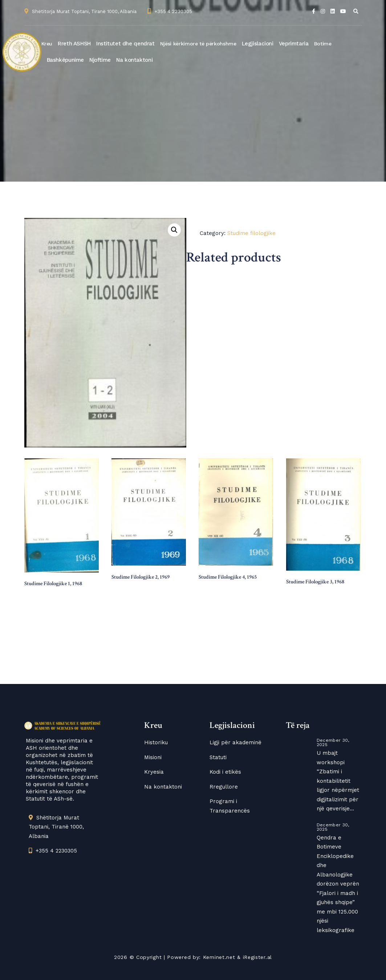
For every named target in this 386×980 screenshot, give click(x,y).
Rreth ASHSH (74, 44)
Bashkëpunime (66, 60)
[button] (174, 230)
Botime (323, 44)
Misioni (153, 757)
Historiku (156, 742)
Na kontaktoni (134, 60)
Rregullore (224, 787)
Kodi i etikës (225, 772)
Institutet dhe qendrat (125, 44)
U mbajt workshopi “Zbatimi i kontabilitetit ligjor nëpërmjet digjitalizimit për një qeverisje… (338, 781)
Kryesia (154, 772)
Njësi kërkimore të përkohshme (198, 44)
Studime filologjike (251, 233)
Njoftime (100, 60)
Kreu (47, 44)
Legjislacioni (258, 44)
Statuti (218, 757)
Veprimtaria (294, 44)
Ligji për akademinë (235, 742)
